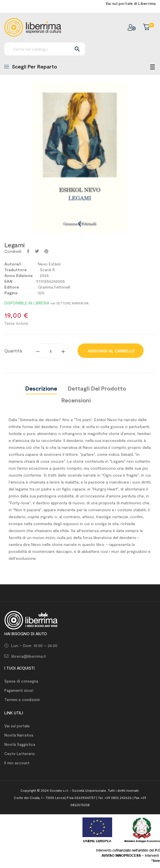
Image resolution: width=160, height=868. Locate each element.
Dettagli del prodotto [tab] (97, 388)
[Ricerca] (45, 49)
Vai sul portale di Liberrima (131, 3)
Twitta (37, 251)
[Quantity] (51, 351)
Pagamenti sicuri (19, 690)
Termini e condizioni (22, 700)
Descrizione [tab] (41, 388)
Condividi (28, 251)
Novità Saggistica (20, 744)
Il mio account (17, 763)
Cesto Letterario (20, 754)
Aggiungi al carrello (111, 351)
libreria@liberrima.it (29, 656)
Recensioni (76, 400)
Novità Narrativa (19, 735)
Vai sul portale (17, 726)
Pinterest (46, 251)
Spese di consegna (21, 681)
